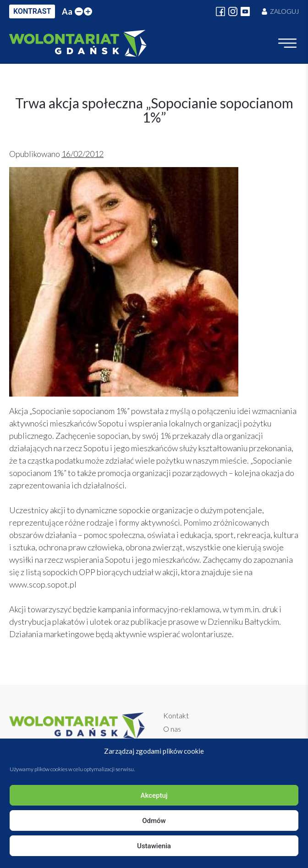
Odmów (154, 821)
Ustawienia (154, 846)
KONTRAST (32, 11)
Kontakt (176, 715)
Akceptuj (154, 795)
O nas (172, 729)
